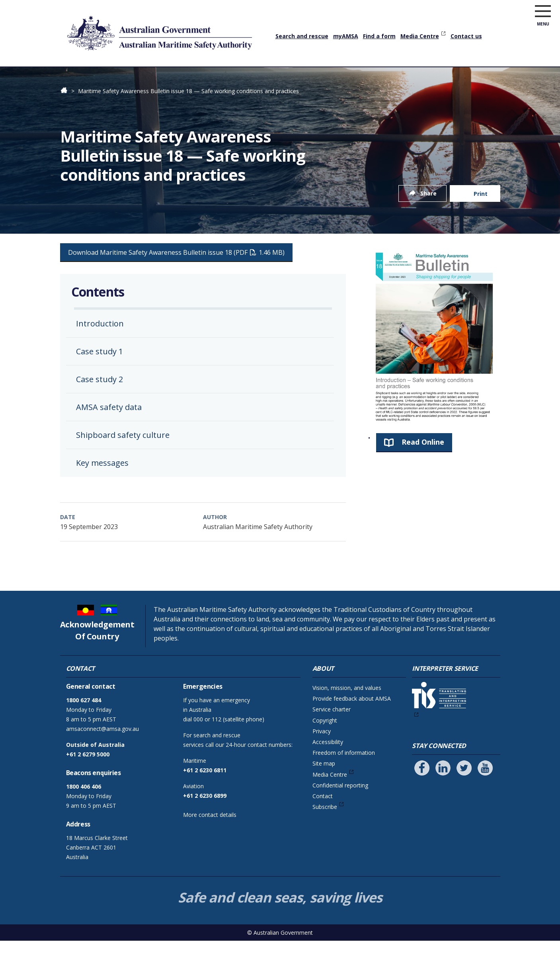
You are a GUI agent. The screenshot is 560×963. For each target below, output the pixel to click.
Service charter (332, 732)
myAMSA (346, 36)
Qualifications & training (122, 78)
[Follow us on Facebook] (422, 790)
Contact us (466, 36)
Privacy (322, 753)
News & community (414, 78)
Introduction (100, 346)
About (464, 78)
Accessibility (328, 764)
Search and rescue (302, 36)
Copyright (325, 743)
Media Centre (420, 36)
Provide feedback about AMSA (352, 721)
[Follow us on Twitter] (464, 790)
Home (69, 71)
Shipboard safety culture (123, 457)
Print (481, 216)
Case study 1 (100, 374)
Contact (323, 818)
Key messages (102, 485)
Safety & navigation (271, 78)
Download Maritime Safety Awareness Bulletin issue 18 (176, 275)
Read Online (423, 464)
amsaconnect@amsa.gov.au (102, 751)
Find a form (379, 36)
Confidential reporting (340, 808)
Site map (324, 786)
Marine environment (343, 78)
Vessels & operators (200, 78)
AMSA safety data (109, 429)
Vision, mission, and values (347, 710)
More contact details (210, 837)
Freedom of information (344, 775)
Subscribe (325, 829)
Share (428, 216)
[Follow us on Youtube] (485, 790)
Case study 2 (100, 401)
